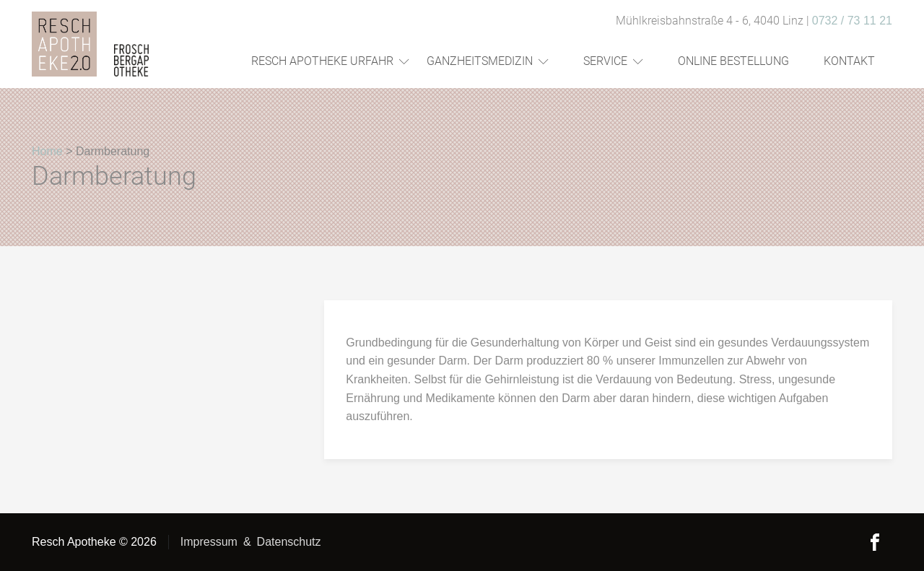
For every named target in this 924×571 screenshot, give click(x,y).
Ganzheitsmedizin (488, 61)
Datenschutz (289, 542)
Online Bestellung (733, 61)
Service (613, 61)
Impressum (209, 542)
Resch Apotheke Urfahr (330, 61)
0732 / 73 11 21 (852, 21)
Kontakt (849, 61)
